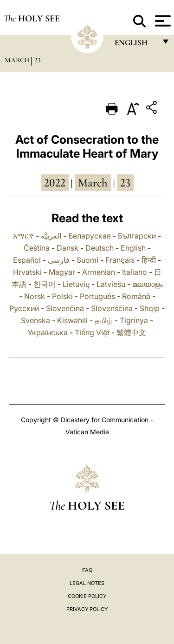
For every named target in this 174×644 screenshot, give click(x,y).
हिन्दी (149, 260)
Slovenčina (65, 308)
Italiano (135, 272)
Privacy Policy (87, 609)
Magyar (62, 272)
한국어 (45, 284)
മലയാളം (148, 284)
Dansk (68, 248)
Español (27, 260)
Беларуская (90, 236)
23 (38, 60)
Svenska (35, 320)
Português (97, 296)
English (133, 248)
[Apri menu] (162, 21)
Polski (62, 296)
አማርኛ (23, 236)
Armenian (99, 272)
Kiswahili (72, 320)
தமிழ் (104, 320)
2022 (55, 183)
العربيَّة (51, 236)
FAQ (87, 570)
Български (137, 236)
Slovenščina (112, 308)
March (17, 60)
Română (136, 296)
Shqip (150, 308)
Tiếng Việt (92, 332)
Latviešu (111, 284)
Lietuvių (76, 284)
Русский (24, 308)
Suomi (87, 260)
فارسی (59, 260)
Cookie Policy (87, 596)
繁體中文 (131, 332)
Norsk (35, 296)
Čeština (37, 248)
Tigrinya (134, 320)
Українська (48, 332)
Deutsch (100, 248)
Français (120, 260)
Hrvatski (27, 272)
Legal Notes (87, 583)
